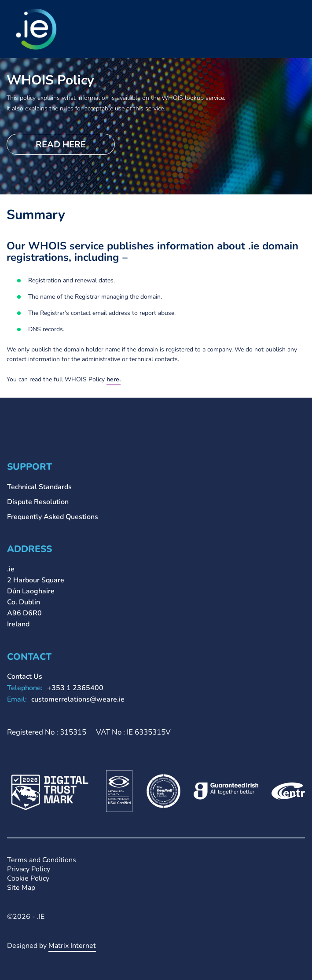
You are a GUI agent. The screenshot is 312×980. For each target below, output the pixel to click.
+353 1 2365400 (75, 688)
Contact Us (25, 676)
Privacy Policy (29, 869)
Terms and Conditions (42, 860)
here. (114, 379)
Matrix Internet (72, 946)
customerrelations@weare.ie (78, 699)
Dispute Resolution (38, 502)
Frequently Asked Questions (53, 517)
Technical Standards (39, 487)
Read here (61, 144)
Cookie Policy (28, 879)
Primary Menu (299, 19)
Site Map (21, 888)
